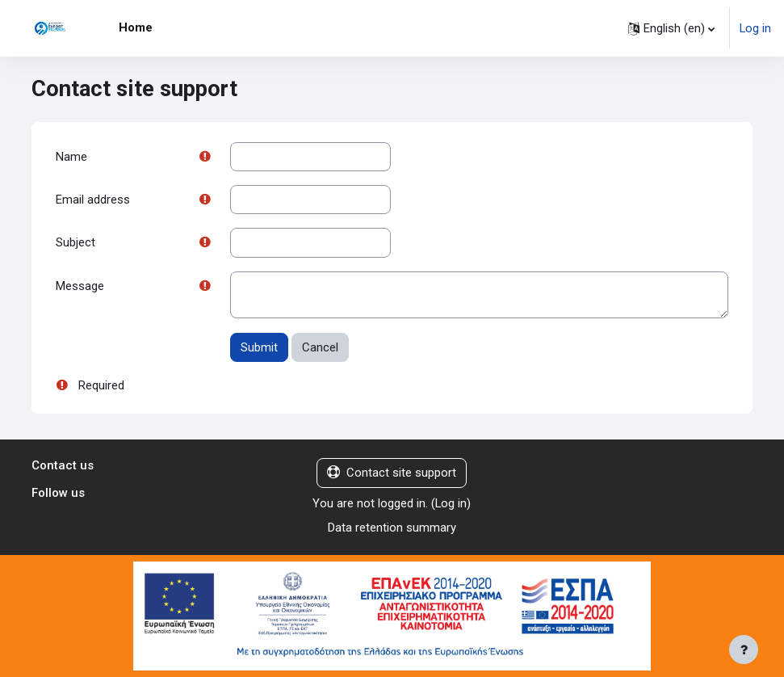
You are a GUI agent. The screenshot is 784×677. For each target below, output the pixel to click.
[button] (671, 28)
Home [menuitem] (136, 27)
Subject (75, 242)
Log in (755, 28)
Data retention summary (392, 528)
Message (80, 286)
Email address (93, 200)
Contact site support (392, 473)
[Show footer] (744, 650)
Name (71, 157)
